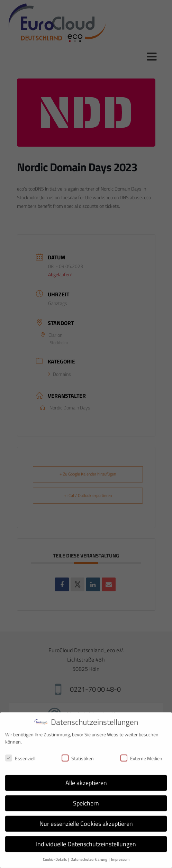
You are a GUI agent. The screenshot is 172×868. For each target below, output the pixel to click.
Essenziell (20, 754)
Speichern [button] (86, 799)
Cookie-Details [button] (55, 855)
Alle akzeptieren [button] (86, 778)
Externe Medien (141, 754)
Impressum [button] (120, 855)
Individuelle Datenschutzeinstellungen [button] (86, 839)
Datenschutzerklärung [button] (89, 855)
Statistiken (78, 754)
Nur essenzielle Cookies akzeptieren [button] (86, 819)
